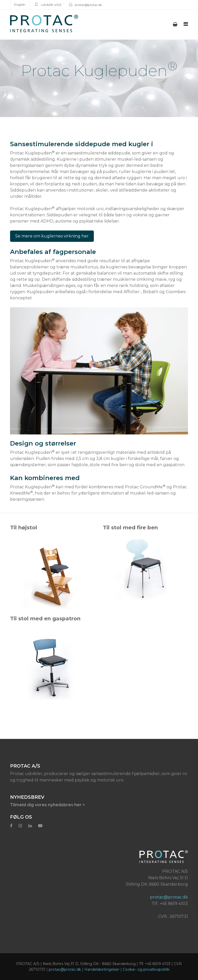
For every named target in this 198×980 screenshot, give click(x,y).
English (20, 5)
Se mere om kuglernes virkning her (52, 236)
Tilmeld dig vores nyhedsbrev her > (48, 805)
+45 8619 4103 (51, 5)
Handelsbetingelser (102, 969)
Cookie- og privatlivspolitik (146, 969)
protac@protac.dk (88, 5)
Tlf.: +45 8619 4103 (170, 904)
